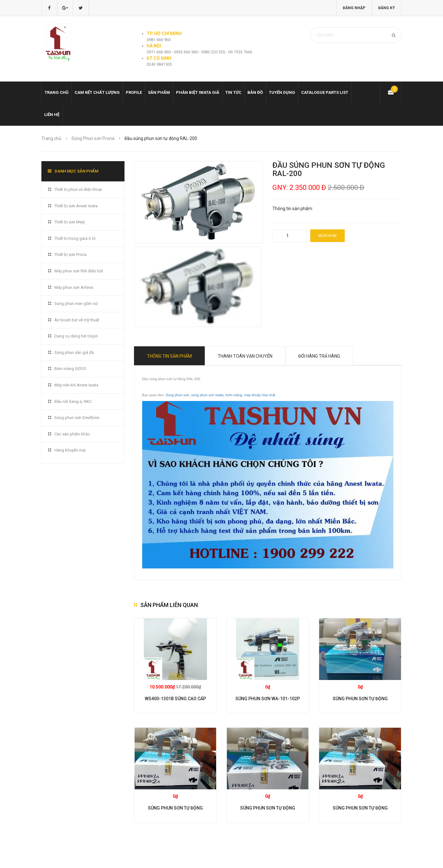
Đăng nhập (354, 8)
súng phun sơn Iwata (207, 395)
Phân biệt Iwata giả (198, 92)
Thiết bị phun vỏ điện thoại (78, 189)
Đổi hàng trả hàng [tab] (319, 356)
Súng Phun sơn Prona (93, 138)
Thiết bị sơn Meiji (70, 222)
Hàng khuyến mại (70, 450)
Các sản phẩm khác (72, 434)
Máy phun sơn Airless (74, 287)
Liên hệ (52, 115)
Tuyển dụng (282, 92)
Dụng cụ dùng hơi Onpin (76, 336)
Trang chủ (57, 92)
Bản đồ (255, 92)
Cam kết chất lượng (97, 92)
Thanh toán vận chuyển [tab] (245, 356)
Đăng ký (387, 8)
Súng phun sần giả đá (74, 352)
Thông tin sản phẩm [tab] (169, 356)
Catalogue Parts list (325, 92)
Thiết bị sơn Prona (70, 255)
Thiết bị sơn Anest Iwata (76, 206)
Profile (134, 92)
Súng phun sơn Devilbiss (77, 418)
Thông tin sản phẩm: (293, 209)
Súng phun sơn (177, 395)
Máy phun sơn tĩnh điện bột (79, 271)
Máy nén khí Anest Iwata (76, 385)
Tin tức (233, 92)
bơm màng (234, 395)
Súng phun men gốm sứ (76, 303)
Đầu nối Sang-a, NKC (73, 401)
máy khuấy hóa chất (260, 395)
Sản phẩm (159, 92)
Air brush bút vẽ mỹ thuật (77, 320)
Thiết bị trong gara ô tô (75, 238)
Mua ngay (328, 236)
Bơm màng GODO (70, 369)
